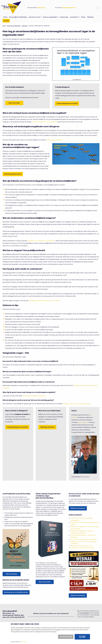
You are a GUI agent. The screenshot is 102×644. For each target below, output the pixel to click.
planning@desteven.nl (69, 8)
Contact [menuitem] (6, 21)
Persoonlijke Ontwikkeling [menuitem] (18, 17)
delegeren (25, 26)
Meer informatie (14, 103)
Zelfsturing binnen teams (13, 174)
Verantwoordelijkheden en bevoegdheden (45, 122)
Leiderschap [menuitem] (64, 17)
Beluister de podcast (78, 508)
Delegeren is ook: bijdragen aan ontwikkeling (41, 241)
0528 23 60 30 (41, 8)
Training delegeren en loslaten (67, 103)
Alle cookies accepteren (82, 637)
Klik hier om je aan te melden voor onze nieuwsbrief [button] (51, 613)
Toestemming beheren (66, 637)
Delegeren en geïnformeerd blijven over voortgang (44, 301)
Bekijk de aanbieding (78, 595)
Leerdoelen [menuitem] (74, 17)
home (4, 26)
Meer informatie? (45, 582)
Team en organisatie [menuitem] (50, 17)
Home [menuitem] (5, 17)
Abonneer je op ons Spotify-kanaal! (16, 592)
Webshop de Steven (47, 427)
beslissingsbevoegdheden (54, 140)
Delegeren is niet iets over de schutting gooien (77, 404)
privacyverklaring (85, 613)
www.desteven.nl (83, 422)
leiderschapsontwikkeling (14, 26)
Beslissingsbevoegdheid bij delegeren (34, 396)
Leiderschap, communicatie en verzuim (82, 548)
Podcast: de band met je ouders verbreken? (84, 539)
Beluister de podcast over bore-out (81, 546)
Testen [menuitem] (83, 17)
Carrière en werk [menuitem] (34, 17)
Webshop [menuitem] (90, 17)
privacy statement (24, 642)
